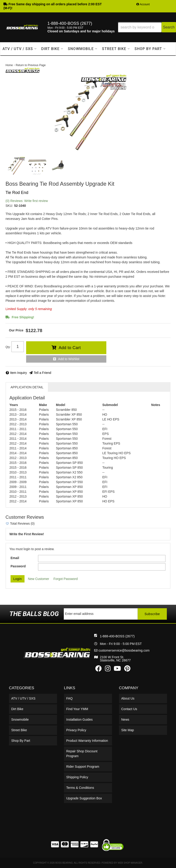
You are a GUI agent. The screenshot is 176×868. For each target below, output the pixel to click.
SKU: (9, 206)
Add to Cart (70, 348)
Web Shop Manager (130, 863)
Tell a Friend (42, 373)
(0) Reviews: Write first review (27, 201)
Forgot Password (66, 579)
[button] (147, 27)
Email (15, 558)
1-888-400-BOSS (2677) (117, 636)
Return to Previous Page (31, 65)
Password (18, 566)
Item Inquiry (18, 373)
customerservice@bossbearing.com (124, 650)
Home (9, 65)
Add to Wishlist (69, 359)
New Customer (39, 579)
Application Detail (27, 387)
